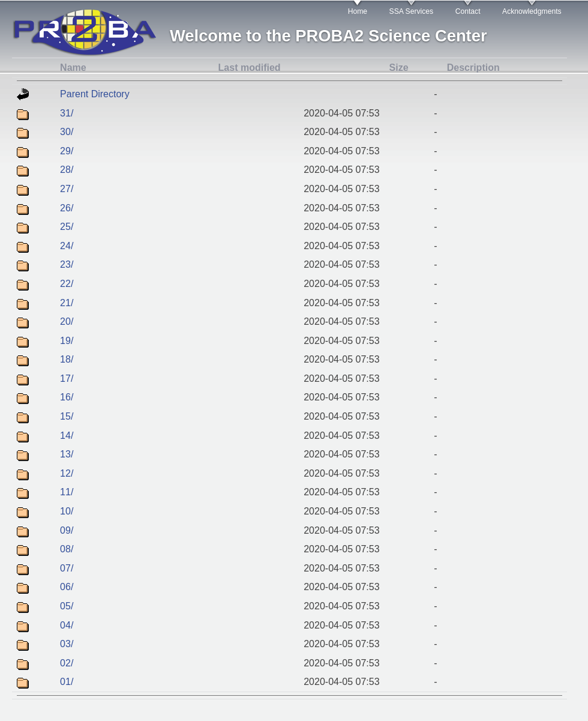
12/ (67, 473)
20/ (67, 321)
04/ (67, 625)
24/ (67, 246)
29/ (67, 151)
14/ (67, 436)
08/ (67, 549)
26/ (67, 208)
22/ (67, 284)
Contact (468, 11)
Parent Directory (95, 94)
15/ (67, 416)
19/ (67, 341)
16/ (67, 397)
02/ (67, 663)
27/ (67, 189)
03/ (67, 644)
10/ (67, 511)
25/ (67, 227)
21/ (67, 303)
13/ (67, 454)
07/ (67, 568)
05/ (67, 606)
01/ (67, 682)
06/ (67, 587)
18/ (67, 359)
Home (358, 11)
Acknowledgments (532, 11)
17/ (67, 379)
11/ (67, 492)
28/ (67, 170)
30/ (67, 132)
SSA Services (412, 11)
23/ (67, 264)
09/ (67, 530)
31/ (67, 113)
